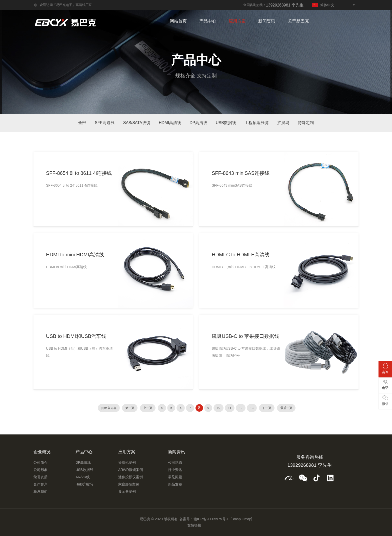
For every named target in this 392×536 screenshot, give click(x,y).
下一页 (267, 408)
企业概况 (42, 452)
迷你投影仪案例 (130, 477)
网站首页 (178, 21)
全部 (82, 123)
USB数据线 (226, 123)
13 (252, 408)
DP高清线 (198, 123)
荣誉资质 (40, 477)
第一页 (130, 408)
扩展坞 (283, 123)
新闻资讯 (267, 21)
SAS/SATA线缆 (137, 123)
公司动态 (175, 462)
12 (241, 408)
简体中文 (323, 5)
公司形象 (40, 470)
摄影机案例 (127, 462)
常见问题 (175, 477)
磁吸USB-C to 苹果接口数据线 (245, 336)
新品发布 (175, 484)
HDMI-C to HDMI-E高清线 (241, 255)
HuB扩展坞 (84, 484)
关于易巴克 (298, 21)
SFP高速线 (105, 123)
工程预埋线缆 (256, 123)
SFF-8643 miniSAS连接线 (241, 173)
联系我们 (40, 491)
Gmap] (247, 519)
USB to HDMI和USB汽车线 (76, 336)
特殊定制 (306, 123)
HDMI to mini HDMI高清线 (75, 255)
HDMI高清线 (170, 123)
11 (230, 408)
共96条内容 (109, 408)
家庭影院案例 (129, 484)
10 (218, 408)
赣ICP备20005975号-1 (211, 519)
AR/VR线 (83, 477)
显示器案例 (127, 491)
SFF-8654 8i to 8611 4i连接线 (79, 173)
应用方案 (237, 21)
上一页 (148, 408)
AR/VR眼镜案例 (131, 470)
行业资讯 (175, 470)
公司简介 (40, 462)
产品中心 (208, 21)
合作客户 (40, 484)
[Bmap (235, 519)
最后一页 (286, 408)
